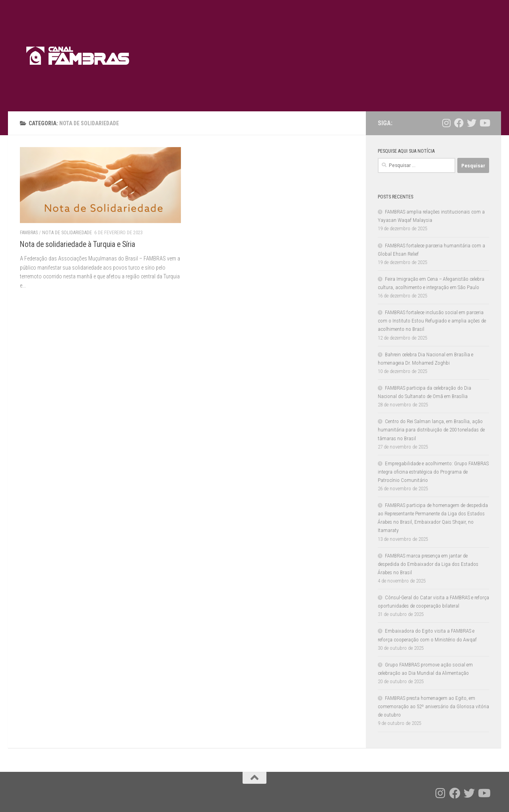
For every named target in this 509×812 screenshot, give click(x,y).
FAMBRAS (29, 233)
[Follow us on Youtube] (484, 123)
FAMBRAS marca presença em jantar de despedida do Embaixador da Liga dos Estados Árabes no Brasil (428, 564)
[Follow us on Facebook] (459, 123)
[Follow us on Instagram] (446, 123)
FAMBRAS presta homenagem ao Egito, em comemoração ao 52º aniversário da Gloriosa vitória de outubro (433, 706)
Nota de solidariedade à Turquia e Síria (78, 244)
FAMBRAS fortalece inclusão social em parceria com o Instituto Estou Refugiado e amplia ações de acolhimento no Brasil (432, 321)
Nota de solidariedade (67, 233)
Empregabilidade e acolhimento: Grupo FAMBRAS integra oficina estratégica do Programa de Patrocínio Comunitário (433, 472)
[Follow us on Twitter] (472, 123)
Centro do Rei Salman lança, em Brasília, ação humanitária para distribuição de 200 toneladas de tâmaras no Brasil (431, 430)
